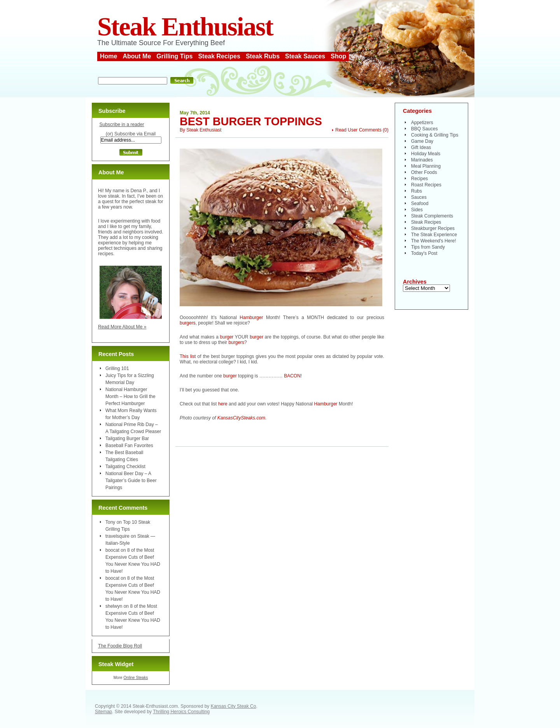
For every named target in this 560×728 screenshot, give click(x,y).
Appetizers (422, 123)
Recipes (419, 179)
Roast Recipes (426, 185)
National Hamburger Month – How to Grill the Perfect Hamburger (130, 396)
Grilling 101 (117, 368)
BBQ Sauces (424, 129)
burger (227, 337)
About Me (137, 56)
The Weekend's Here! (433, 241)
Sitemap (103, 712)
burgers (188, 323)
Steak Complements (432, 216)
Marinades (422, 160)
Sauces (419, 197)
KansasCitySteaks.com (241, 418)
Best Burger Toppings (251, 121)
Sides (417, 210)
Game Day (422, 141)
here (223, 404)
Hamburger (251, 318)
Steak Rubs (263, 56)
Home (108, 56)
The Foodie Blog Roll (120, 646)
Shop (338, 56)
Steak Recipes (219, 56)
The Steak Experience (434, 235)
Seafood (420, 203)
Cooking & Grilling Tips (435, 135)
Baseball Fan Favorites (129, 446)
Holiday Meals (426, 154)
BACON (292, 376)
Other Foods (424, 172)
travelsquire (117, 536)
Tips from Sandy (428, 247)
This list (188, 356)
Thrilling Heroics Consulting (181, 712)
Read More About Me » (122, 327)
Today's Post (424, 253)
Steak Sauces (305, 56)
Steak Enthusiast (185, 27)
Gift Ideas (421, 147)
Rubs (416, 191)
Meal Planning (426, 166)
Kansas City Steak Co (234, 706)
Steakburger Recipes (433, 228)
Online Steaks (136, 678)
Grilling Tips (174, 56)
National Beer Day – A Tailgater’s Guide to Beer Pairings (131, 481)
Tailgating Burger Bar (127, 439)
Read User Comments (358, 130)
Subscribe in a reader (122, 125)
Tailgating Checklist (125, 467)
